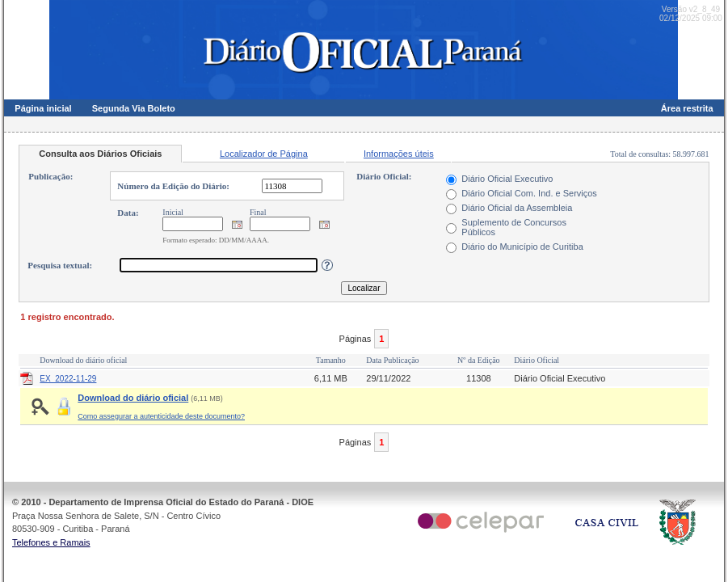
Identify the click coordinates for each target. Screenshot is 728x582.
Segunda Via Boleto (134, 108)
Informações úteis (399, 154)
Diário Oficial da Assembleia (517, 208)
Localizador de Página (264, 154)
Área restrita (687, 108)
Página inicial (43, 108)
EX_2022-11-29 (68, 379)
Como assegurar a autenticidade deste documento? (161, 416)
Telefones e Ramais (51, 542)
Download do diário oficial (133, 398)
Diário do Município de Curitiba (522, 247)
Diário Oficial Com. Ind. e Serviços (529, 193)
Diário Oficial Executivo (507, 179)
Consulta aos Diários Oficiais (100, 154)
